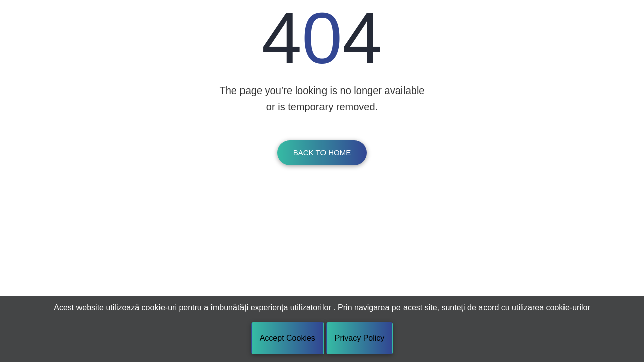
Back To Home (322, 153)
